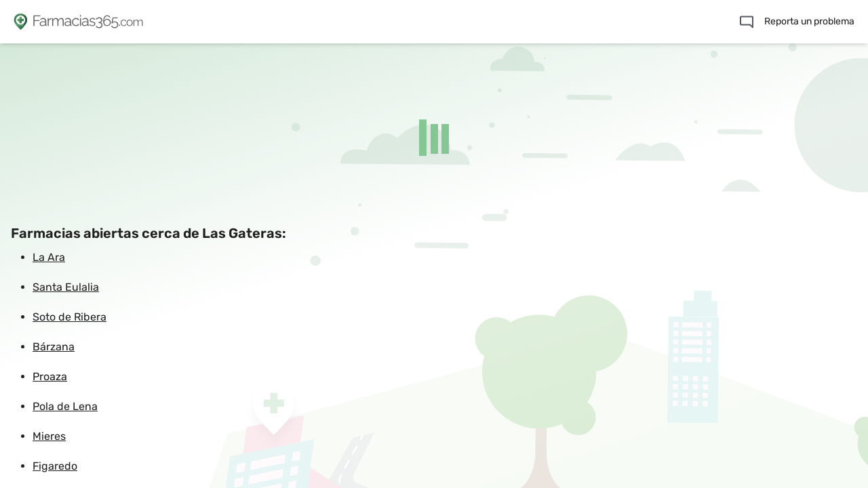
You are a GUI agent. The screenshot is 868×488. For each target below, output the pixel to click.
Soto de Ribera (70, 317)
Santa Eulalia (66, 287)
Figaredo (55, 466)
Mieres (49, 436)
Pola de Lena (65, 406)
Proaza (50, 377)
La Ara (49, 257)
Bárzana (54, 347)
